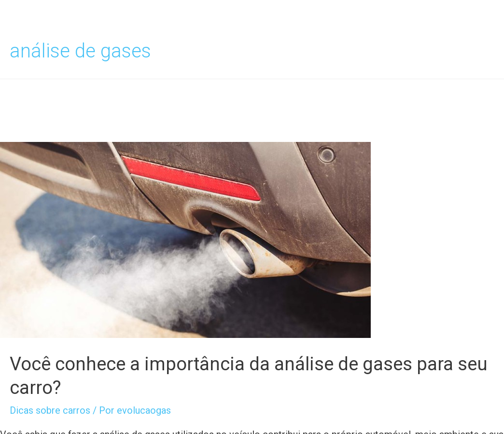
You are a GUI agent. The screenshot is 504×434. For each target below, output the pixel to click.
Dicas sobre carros (50, 410)
